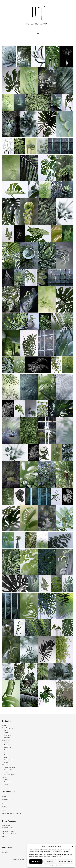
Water (6, 757)
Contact (5, 777)
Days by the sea (8, 760)
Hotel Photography (8, 728)
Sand (6, 752)
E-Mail (4, 837)
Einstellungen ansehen (65, 862)
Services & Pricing (9, 775)
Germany (7, 733)
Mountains (7, 762)
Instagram (5, 852)
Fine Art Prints (6, 740)
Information (6, 765)
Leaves (6, 742)
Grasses (6, 745)
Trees (6, 755)
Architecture (8, 747)
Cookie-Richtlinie (43, 865)
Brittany (6, 730)
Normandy (7, 738)
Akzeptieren (36, 862)
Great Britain (8, 735)
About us (7, 772)
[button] (72, 846)
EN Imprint (61, 865)
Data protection (8, 782)
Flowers (6, 750)
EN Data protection (53, 865)
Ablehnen (50, 862)
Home (4, 725)
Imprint (6, 784)
